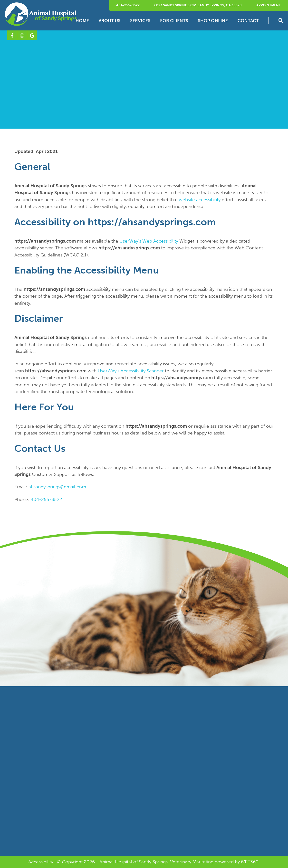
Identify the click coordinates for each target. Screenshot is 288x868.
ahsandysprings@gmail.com (57, 487)
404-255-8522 (128, 5)
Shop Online (213, 21)
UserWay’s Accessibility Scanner (131, 371)
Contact (248, 21)
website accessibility (200, 200)
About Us (110, 21)
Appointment (269, 5)
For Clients (174, 21)
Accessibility (41, 862)
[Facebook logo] (12, 35)
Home (82, 21)
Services (140, 21)
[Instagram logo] (22, 35)
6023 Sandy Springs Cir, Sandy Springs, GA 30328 (198, 5)
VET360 (250, 862)
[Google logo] (32, 35)
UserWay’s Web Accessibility (149, 241)
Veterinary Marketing (192, 862)
